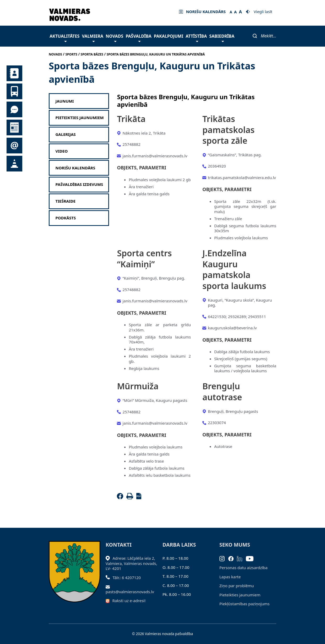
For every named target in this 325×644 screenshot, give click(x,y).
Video (62, 151)
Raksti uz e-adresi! (129, 601)
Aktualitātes (64, 38)
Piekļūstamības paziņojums (244, 604)
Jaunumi (14, 127)
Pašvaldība (138, 38)
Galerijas (66, 134)
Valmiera (93, 38)
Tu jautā (14, 109)
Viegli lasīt (263, 12)
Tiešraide (66, 201)
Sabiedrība (222, 38)
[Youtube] (251, 558)
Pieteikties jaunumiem (14, 146)
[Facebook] (121, 498)
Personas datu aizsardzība (243, 568)
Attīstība (196, 38)
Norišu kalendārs (75, 168)
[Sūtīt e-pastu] (109, 586)
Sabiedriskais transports (14, 91)
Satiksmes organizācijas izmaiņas (14, 164)
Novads (114, 38)
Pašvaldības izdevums (79, 184)
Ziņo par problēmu (237, 586)
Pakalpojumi (169, 36)
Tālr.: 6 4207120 (127, 578)
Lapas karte (230, 577)
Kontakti (14, 73)
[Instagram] (224, 558)
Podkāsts (66, 218)
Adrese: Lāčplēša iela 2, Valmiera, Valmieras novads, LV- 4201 (131, 563)
